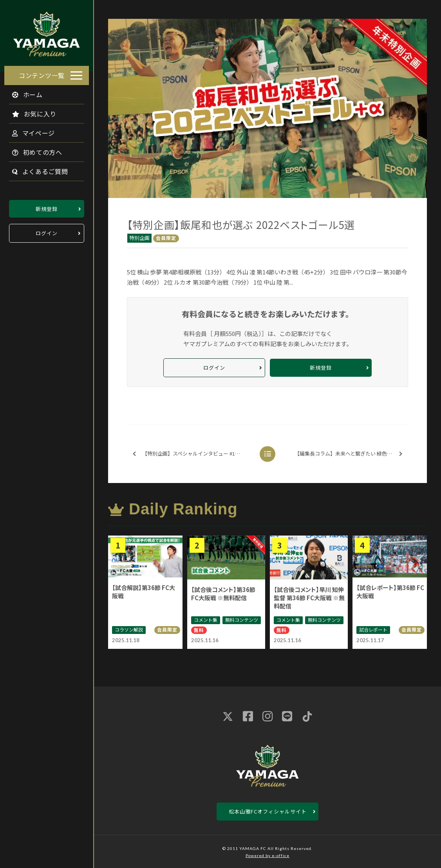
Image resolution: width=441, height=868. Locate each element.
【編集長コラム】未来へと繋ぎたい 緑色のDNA (348, 454)
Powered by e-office (267, 855)
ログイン (47, 231)
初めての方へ (33, 150)
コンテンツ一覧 (42, 73)
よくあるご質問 (36, 169)
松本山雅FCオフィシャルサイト (268, 811)
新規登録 (47, 206)
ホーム (23, 92)
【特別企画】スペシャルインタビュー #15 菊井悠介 (194, 454)
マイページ (29, 131)
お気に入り (30, 111)
